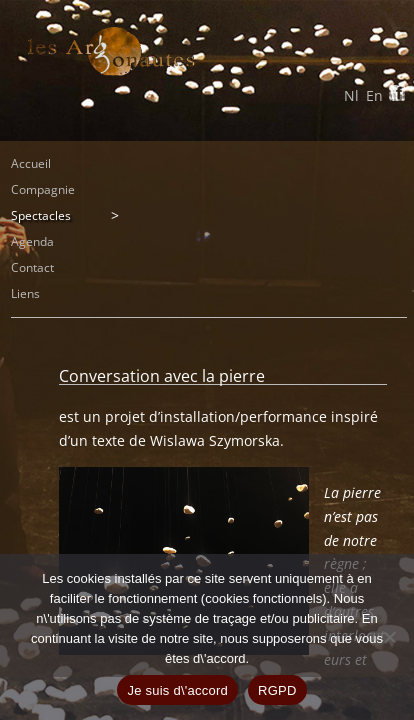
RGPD (277, 690)
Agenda (32, 241)
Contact (32, 267)
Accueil (31, 163)
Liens (25, 293)
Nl (351, 95)
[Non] (389, 637)
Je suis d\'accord (177, 690)
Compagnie (43, 189)
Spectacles (41, 215)
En (374, 95)
